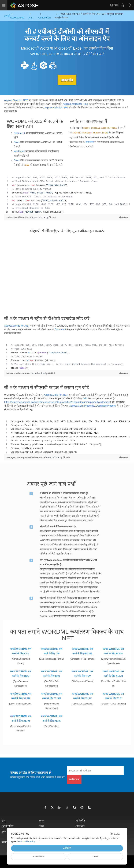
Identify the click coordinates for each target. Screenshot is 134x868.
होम (3, 820)
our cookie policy (27, 841)
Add (85, 398)
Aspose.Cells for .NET (56, 108)
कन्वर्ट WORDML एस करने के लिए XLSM (52, 696)
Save (17, 142)
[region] (67, 195)
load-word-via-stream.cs (18, 373)
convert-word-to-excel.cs (19, 217)
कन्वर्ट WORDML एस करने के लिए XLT (113, 696)
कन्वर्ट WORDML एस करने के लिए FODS (113, 651)
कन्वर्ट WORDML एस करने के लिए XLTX (52, 718)
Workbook (19, 151)
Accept (67, 848)
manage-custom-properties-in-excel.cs (26, 457)
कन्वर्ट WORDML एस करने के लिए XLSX (82, 696)
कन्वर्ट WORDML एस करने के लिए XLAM (113, 673)
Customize (39, 857)
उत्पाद (41, 820)
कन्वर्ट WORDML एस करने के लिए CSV (21, 651)
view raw (124, 217)
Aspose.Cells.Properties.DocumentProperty (93, 406)
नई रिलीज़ (80, 820)
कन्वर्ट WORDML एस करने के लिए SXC (52, 673)
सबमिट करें (74, 779)
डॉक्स (41, 826)
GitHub (52, 217)
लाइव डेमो (80, 826)
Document (19, 133)
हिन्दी (114, 5)
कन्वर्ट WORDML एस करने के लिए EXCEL (82, 651)
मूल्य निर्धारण (8, 826)
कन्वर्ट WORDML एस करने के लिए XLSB (21, 696)
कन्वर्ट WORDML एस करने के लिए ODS (21, 673)
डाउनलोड (67, 80)
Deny (95, 857)
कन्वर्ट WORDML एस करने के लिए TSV (82, 673)
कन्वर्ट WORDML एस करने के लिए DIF (52, 651)
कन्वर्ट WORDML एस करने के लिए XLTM (21, 718)
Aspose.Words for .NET (76, 104)
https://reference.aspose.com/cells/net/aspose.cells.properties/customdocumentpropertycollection (57, 402)
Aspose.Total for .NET (16, 100)
